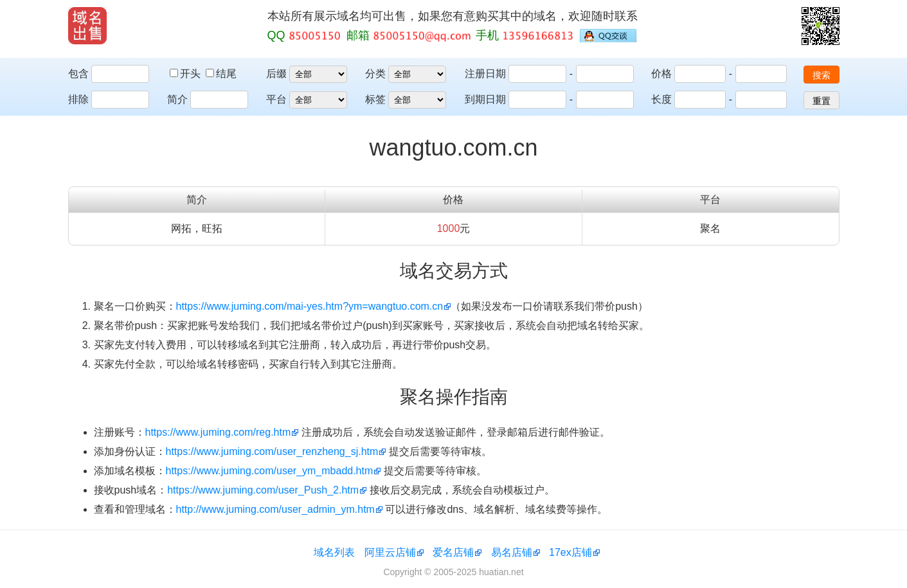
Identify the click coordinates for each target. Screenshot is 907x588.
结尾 (221, 74)
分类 (375, 74)
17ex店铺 (570, 552)
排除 (78, 99)
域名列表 (334, 552)
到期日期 (485, 99)
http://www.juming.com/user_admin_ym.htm (275, 509)
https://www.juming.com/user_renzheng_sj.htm (272, 451)
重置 (822, 101)
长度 (661, 99)
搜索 (822, 75)
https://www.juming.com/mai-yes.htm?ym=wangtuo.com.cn (310, 306)
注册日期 (485, 74)
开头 (186, 74)
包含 (78, 74)
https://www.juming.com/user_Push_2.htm (263, 490)
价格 (661, 74)
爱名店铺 (453, 552)
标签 (375, 99)
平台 (276, 99)
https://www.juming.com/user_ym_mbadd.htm (270, 471)
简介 (177, 99)
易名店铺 (512, 552)
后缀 (276, 74)
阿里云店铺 (390, 552)
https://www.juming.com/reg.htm (218, 432)
